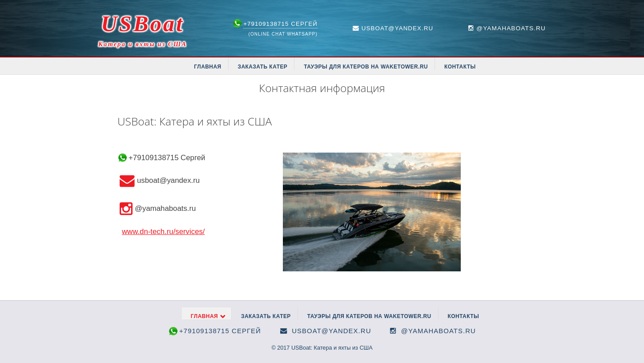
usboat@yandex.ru (397, 28)
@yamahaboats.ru (439, 331)
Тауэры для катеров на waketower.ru (366, 67)
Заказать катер (262, 67)
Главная (207, 67)
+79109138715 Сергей (280, 24)
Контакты (460, 67)
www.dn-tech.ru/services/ (163, 232)
